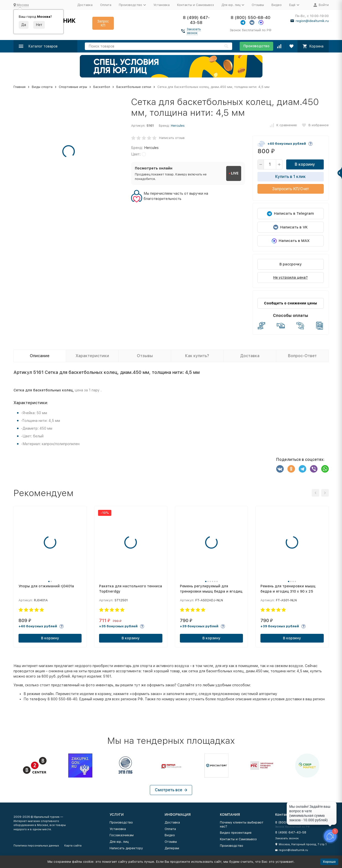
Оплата (106, 5)
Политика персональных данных (36, 846)
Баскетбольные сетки (134, 87)
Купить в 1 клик (290, 177)
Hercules (178, 126)
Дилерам (172, 848)
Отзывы (258, 5)
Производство (256, 46)
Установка (161, 5)
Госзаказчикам (122, 835)
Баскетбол (102, 87)
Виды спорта (42, 87)
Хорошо (329, 862)
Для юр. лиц (119, 842)
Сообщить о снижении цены (290, 303)
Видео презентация (236, 833)
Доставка (85, 5)
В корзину (305, 164)
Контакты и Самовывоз (196, 5)
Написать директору (126, 848)
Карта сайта (73, 846)
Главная (20, 87)
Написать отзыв (172, 138)
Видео (277, 5)
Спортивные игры (73, 87)
